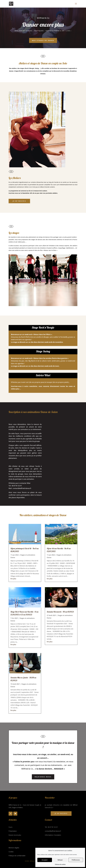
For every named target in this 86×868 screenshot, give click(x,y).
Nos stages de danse (43, 40)
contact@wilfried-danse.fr (22, 488)
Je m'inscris (19, 201)
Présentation (13, 831)
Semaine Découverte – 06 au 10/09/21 (60, 612)
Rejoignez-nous (43, 777)
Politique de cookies (60, 864)
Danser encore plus (15, 835)
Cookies (11, 852)
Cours (10, 827)
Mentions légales (14, 848)
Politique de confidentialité (17, 856)
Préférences (76, 860)
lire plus (13, 579)
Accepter (45, 860)
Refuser (60, 860)
